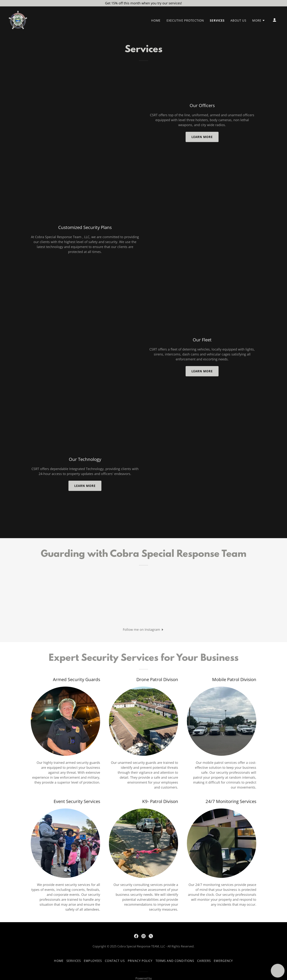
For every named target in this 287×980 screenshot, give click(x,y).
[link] (18, 20)
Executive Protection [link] (185, 21)
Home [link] (156, 21)
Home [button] (59, 961)
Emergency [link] (223, 961)
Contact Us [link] (115, 961)
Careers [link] (204, 961)
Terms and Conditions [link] (175, 961)
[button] (259, 21)
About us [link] (238, 21)
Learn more (202, 137)
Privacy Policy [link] (140, 961)
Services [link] (217, 21)
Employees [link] (93, 961)
